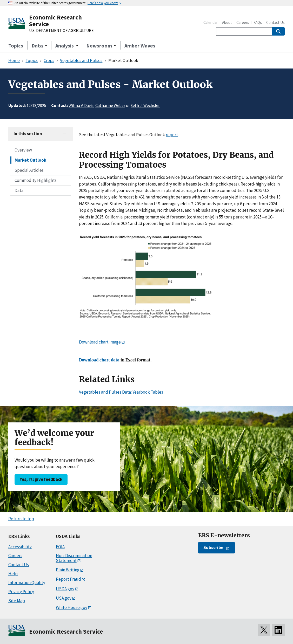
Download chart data (99, 360)
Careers (243, 22)
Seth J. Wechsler (145, 105)
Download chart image (100, 342)
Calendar (211, 22)
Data (19, 190)
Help (13, 574)
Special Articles (29, 170)
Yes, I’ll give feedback (41, 479)
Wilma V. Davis (81, 105)
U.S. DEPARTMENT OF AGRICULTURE (61, 31)
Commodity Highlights (36, 180)
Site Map (17, 601)
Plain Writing (68, 570)
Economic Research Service (55, 21)
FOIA (60, 547)
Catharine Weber (110, 105)
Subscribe (213, 547)
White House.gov (72, 607)
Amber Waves (140, 46)
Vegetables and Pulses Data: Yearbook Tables (121, 392)
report (172, 135)
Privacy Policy (21, 592)
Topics (16, 46)
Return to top (21, 519)
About (227, 22)
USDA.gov (65, 589)
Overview (23, 150)
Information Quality (27, 583)
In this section (28, 134)
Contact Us (275, 22)
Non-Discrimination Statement (74, 558)
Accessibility (20, 547)
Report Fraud (68, 579)
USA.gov (64, 598)
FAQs (258, 22)
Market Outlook (30, 160)
